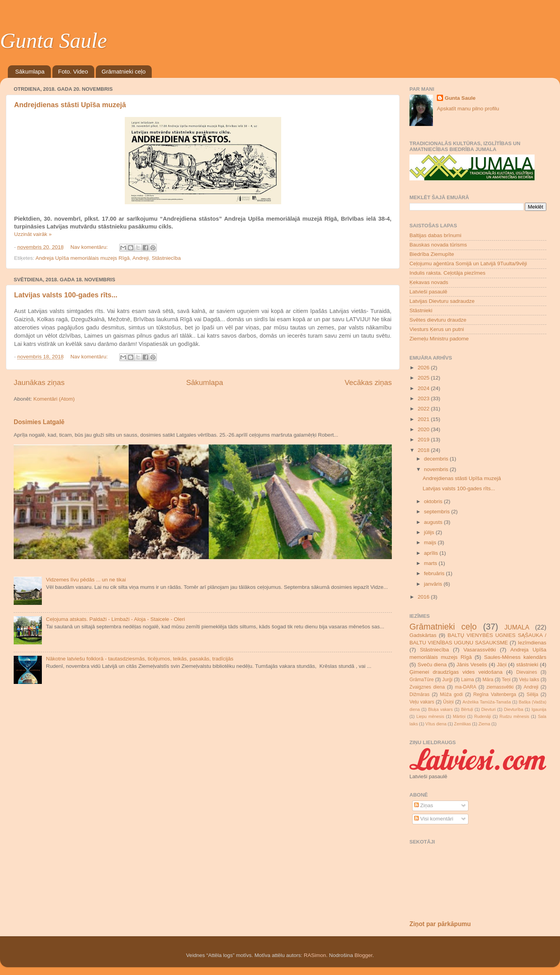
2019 (424, 440)
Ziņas (424, 805)
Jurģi (447, 680)
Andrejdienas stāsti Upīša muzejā (70, 105)
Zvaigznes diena (427, 687)
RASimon (315, 955)
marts (431, 563)
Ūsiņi (448, 702)
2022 (424, 409)
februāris (435, 573)
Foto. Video (73, 71)
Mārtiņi (459, 716)
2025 (424, 378)
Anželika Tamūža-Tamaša (487, 702)
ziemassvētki (500, 687)
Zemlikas (462, 724)
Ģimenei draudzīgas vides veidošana (456, 672)
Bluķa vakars (441, 709)
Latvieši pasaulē (428, 292)
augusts (434, 522)
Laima (468, 680)
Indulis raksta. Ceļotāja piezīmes (447, 273)
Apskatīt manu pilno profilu (468, 109)
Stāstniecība (166, 258)
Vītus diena (436, 724)
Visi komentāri (434, 819)
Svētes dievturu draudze (438, 320)
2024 (424, 388)
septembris (438, 512)
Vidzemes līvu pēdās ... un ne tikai (86, 580)
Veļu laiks (529, 680)
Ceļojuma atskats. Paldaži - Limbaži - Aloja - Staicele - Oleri (115, 619)
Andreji (140, 258)
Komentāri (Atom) (54, 399)
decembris (437, 459)
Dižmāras (419, 694)
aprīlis (432, 553)
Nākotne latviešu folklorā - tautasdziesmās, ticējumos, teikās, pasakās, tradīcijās (139, 659)
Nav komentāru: (90, 247)
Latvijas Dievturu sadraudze (442, 301)
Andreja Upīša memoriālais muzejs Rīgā (83, 258)
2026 (424, 368)
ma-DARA (466, 687)
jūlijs (430, 532)
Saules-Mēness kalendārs (515, 657)
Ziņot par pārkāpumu (440, 924)
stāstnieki (527, 665)
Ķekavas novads (429, 282)
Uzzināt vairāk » (33, 234)
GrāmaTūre (422, 680)
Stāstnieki (421, 310)
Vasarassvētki (480, 650)
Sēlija (533, 694)
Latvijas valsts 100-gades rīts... (66, 295)
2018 (424, 450)
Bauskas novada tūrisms (438, 245)
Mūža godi (451, 694)
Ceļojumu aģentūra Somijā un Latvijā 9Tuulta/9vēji (468, 264)
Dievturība (514, 709)
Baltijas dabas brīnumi (435, 235)
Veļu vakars (422, 702)
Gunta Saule (53, 40)
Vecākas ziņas (368, 382)
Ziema (484, 724)
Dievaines (527, 672)
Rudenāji (483, 716)
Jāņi (502, 665)
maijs (431, 542)
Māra (488, 680)
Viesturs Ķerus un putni (437, 329)
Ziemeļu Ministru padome (439, 339)
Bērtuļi (467, 709)
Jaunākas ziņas (39, 382)
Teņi (506, 680)
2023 (424, 398)
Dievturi (489, 709)
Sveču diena (432, 665)
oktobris (434, 501)
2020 (424, 429)
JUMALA (517, 627)
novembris (437, 469)
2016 (424, 597)
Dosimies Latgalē (39, 422)
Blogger (364, 955)
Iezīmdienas (532, 643)
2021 (424, 419)
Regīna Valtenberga (495, 694)
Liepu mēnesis (430, 716)
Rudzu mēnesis (514, 716)
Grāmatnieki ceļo (124, 71)
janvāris (434, 584)
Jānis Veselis (472, 665)
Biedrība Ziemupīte (432, 254)
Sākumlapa (30, 71)
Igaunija (539, 709)
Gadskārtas (423, 635)
